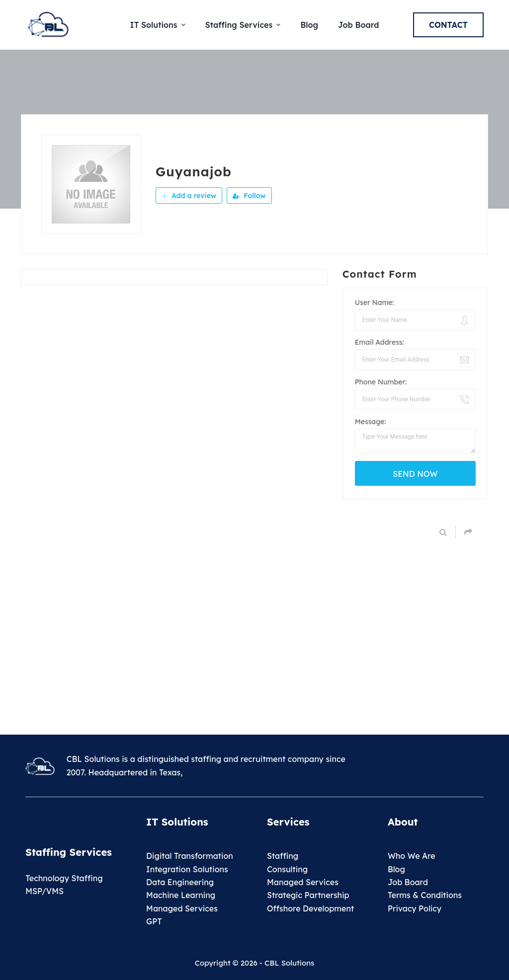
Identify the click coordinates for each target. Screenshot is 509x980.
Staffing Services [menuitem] (244, 25)
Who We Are (412, 856)
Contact (448, 25)
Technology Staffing (64, 878)
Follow (249, 196)
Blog (396, 869)
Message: (371, 422)
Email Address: (380, 342)
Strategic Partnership (308, 895)
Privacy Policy (415, 908)
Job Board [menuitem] (358, 25)
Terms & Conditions (425, 895)
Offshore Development (310, 908)
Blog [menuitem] (309, 25)
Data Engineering (180, 882)
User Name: (375, 302)
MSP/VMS (44, 891)
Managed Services (182, 908)
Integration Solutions (187, 869)
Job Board (408, 882)
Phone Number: (381, 382)
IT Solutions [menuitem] (159, 25)
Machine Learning (181, 895)
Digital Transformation (190, 856)
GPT (154, 921)
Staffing (283, 856)
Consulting (287, 869)
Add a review (189, 196)
